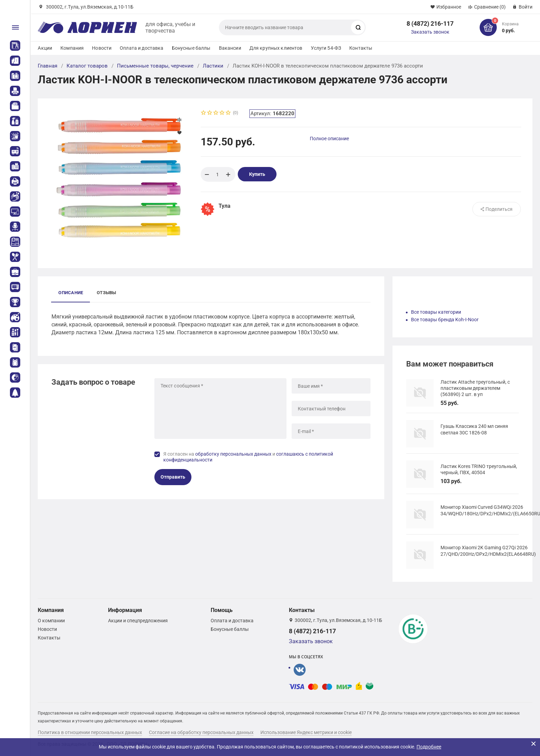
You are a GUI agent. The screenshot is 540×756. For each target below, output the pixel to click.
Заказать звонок (430, 32)
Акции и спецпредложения (138, 621)
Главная (48, 66)
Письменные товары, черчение (155, 66)
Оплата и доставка (142, 48)
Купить (257, 174)
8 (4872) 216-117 (430, 23)
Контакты (361, 48)
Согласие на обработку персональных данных (201, 732)
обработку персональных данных (233, 454)
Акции (45, 48)
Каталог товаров (87, 66)
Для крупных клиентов (276, 48)
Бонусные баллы (191, 48)
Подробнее (429, 747)
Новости (102, 48)
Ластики (213, 66)
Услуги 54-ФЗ (326, 48)
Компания (72, 48)
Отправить (173, 477)
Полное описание (329, 139)
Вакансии (230, 48)
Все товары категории (436, 312)
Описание (71, 293)
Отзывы (106, 293)
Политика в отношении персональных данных (90, 732)
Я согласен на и (248, 457)
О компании (51, 621)
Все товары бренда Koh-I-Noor (445, 320)
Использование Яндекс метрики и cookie (306, 732)
